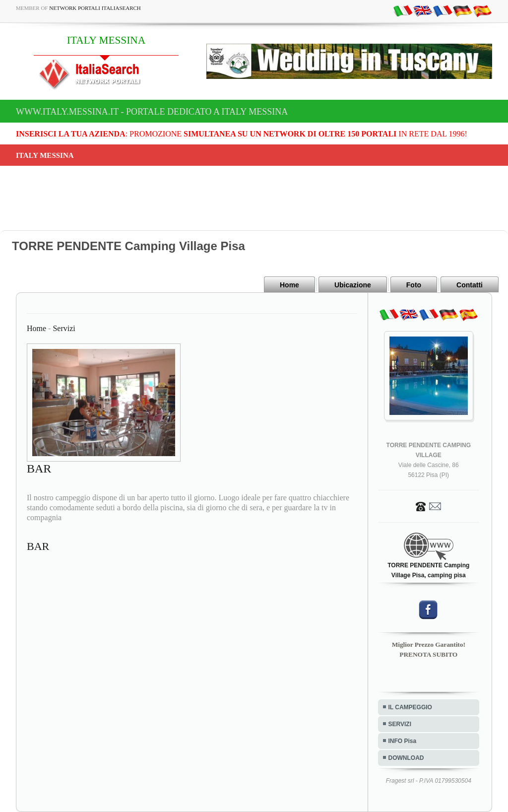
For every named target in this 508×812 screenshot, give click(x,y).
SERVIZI (400, 724)
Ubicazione (353, 285)
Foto (414, 285)
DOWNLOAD (406, 758)
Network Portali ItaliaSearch (95, 8)
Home (289, 285)
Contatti (470, 285)
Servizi (64, 328)
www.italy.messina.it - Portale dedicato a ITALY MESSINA (152, 112)
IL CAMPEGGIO (410, 707)
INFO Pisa (403, 741)
